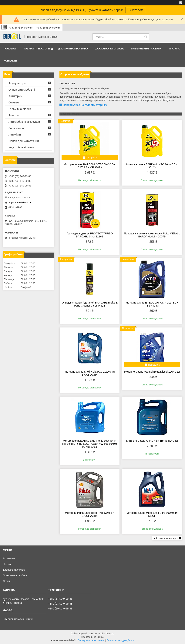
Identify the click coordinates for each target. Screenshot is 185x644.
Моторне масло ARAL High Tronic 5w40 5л (152, 441)
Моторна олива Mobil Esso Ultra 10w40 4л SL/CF (152, 514)
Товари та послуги (37, 49)
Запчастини (16, 128)
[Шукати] (146, 37)
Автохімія (15, 134)
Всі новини (9, 558)
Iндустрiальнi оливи (21, 147)
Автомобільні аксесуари (24, 122)
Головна (10, 49)
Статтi (6, 581)
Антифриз (15, 96)
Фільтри (14, 115)
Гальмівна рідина (20, 109)
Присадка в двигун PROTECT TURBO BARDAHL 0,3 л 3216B (90, 235)
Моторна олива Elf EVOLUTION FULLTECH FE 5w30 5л (152, 304)
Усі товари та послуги (166, 538)
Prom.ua (110, 634)
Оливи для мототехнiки (24, 141)
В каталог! (136, 10)
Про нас (175, 49)
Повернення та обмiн (146, 49)
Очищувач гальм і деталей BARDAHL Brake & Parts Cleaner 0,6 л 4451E (90, 304)
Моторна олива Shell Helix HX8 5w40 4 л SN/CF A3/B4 (90, 514)
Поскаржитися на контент (91, 640)
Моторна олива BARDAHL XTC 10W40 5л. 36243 (152, 166)
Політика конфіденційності (121, 640)
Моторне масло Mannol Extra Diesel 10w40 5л (152, 372)
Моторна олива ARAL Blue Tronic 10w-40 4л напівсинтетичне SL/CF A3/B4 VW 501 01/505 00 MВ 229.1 (90, 444)
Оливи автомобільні (22, 90)
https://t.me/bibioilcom (20, 202)
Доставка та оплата (110, 49)
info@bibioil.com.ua (19, 198)
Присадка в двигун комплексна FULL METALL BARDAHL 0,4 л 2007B (152, 235)
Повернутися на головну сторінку (85, 105)
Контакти (10, 61)
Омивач (14, 102)
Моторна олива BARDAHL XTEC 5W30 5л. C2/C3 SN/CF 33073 (90, 166)
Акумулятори (17, 83)
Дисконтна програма (73, 49)
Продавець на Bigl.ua (92, 637)
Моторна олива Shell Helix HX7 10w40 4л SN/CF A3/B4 (90, 373)
